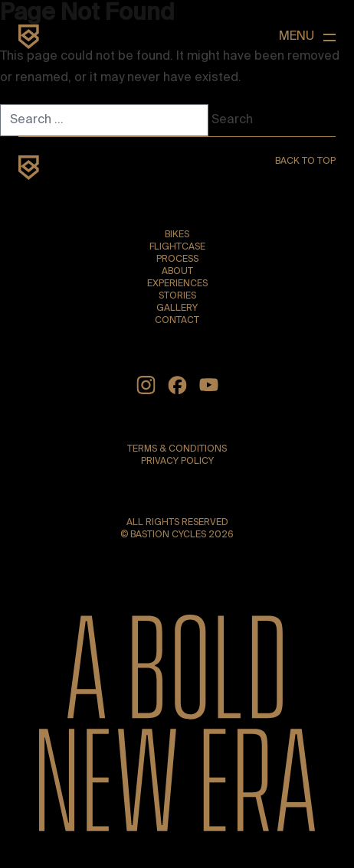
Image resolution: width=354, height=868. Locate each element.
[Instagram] (146, 385)
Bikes (177, 235)
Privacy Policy (177, 462)
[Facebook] (177, 385)
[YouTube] (209, 385)
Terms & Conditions (177, 449)
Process (177, 259)
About (177, 272)
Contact (177, 321)
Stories (177, 296)
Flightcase (177, 247)
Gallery (177, 308)
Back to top (305, 162)
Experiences (177, 284)
